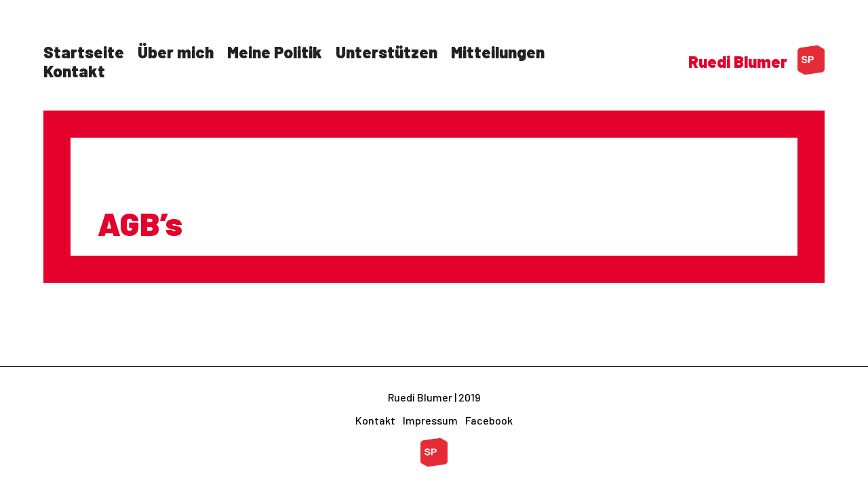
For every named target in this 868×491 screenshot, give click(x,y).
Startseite (84, 52)
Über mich (176, 52)
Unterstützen (387, 52)
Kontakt (74, 71)
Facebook (489, 420)
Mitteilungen (498, 52)
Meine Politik (275, 52)
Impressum (430, 420)
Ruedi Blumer (738, 61)
